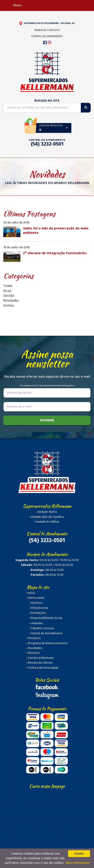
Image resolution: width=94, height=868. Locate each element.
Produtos (34, 638)
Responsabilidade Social (46, 618)
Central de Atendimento (47, 36)
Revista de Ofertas (40, 663)
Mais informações (78, 863)
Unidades (37, 623)
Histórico (37, 603)
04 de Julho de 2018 (16, 223)
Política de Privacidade (43, 668)
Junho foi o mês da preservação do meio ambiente (56, 231)
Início (32, 593)
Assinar (47, 420)
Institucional (36, 598)
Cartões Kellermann (41, 658)
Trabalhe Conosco (47, 30)
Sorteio (9, 306)
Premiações (38, 613)
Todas (8, 286)
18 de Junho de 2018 (16, 248)
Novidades (11, 301)
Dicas (7, 291)
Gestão (9, 296)
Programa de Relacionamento (48, 643)
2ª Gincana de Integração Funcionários (55, 253)
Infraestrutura (39, 608)
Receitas (34, 653)
